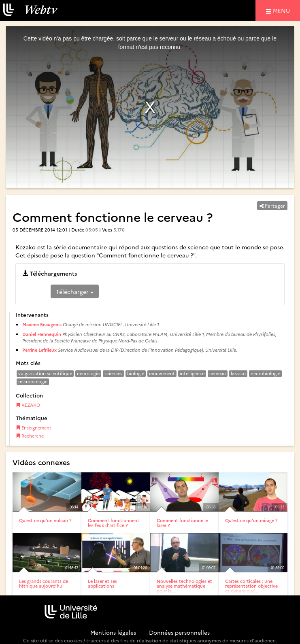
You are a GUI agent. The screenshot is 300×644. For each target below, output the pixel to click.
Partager (272, 205)
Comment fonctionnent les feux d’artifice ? (114, 523)
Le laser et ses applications (102, 583)
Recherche (30, 436)
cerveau (218, 373)
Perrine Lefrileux (39, 350)
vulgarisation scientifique (45, 373)
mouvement (162, 373)
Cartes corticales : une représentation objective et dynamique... (251, 586)
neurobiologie (265, 373)
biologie (136, 373)
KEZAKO (28, 405)
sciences (113, 373)
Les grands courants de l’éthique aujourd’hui (44, 583)
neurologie (88, 373)
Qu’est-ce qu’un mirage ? (251, 520)
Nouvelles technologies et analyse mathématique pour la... (184, 586)
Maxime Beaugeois (42, 324)
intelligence (192, 373)
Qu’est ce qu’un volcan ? (45, 520)
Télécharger (75, 291)
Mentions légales (113, 632)
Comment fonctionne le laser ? (182, 523)
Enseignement (34, 428)
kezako (238, 373)
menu (283, 10)
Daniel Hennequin (42, 334)
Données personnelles (179, 632)
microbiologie (33, 382)
